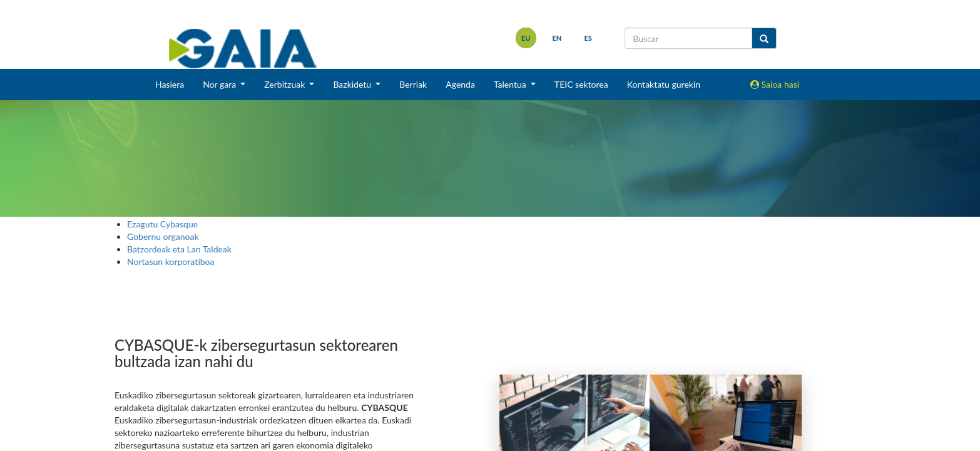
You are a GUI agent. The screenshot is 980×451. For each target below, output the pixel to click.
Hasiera (170, 84)
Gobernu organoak (163, 236)
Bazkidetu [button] (353, 84)
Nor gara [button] (221, 84)
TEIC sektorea (581, 84)
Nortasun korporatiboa (171, 262)
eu (526, 38)
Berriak (413, 84)
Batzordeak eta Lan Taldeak (179, 249)
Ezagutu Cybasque (162, 224)
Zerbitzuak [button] (286, 84)
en (557, 38)
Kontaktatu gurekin (664, 84)
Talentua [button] (511, 84)
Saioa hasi (775, 84)
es (588, 38)
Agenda (460, 84)
